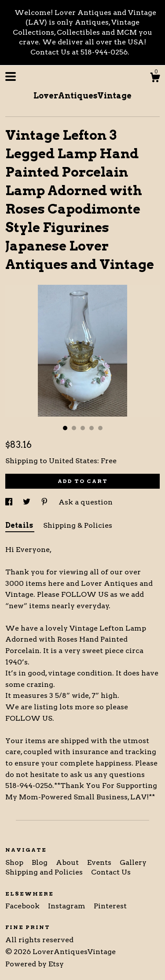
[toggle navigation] (11, 76)
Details (20, 525)
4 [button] (92, 428)
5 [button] (100, 428)
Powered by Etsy (35, 964)
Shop (15, 862)
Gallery (133, 862)
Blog (40, 862)
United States (73, 461)
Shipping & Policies (78, 525)
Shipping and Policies (45, 872)
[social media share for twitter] (27, 502)
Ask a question (86, 502)
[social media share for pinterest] (45, 502)
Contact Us (111, 872)
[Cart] (155, 79)
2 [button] (74, 428)
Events (100, 862)
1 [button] (65, 428)
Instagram (68, 906)
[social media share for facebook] (10, 502)
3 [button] (83, 428)
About (68, 862)
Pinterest (110, 906)
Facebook (23, 906)
